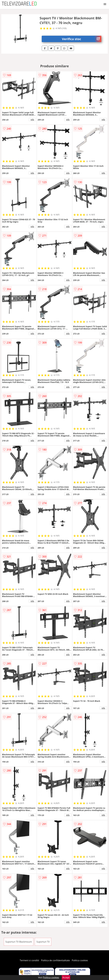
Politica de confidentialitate (55, 960)
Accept (66, 977)
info (32, 119)
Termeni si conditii (29, 960)
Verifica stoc (82, 39)
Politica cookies (80, 960)
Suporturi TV (43, 942)
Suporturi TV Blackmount (19, 942)
